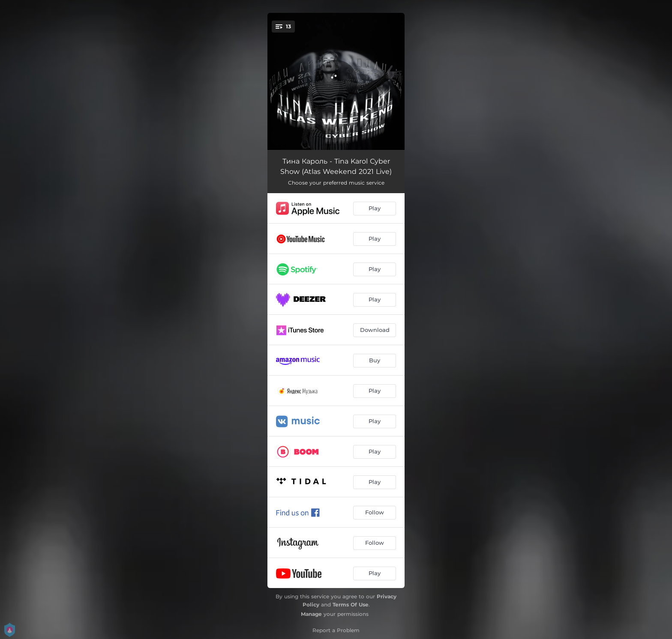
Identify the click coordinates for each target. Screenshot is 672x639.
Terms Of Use (351, 605)
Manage (311, 614)
